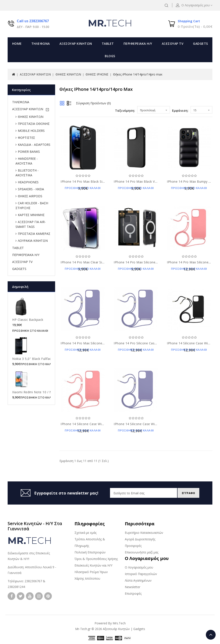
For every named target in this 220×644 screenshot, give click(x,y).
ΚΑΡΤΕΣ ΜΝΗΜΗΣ (31, 215)
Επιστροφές (133, 593)
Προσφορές (133, 546)
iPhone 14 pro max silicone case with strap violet (99, 343)
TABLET (108, 44)
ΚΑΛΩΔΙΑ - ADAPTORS (34, 145)
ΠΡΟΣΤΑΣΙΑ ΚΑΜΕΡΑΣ (34, 234)
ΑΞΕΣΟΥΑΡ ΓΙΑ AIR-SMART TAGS (31, 224)
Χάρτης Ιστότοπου (87, 578)
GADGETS (201, 44)
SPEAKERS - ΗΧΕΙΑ (31, 189)
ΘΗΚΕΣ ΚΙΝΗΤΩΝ (68, 74)
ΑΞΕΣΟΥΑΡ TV (173, 44)
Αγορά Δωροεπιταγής (140, 539)
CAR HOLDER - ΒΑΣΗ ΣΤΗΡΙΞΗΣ (32, 205)
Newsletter (133, 587)
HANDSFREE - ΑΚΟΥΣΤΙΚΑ (27, 161)
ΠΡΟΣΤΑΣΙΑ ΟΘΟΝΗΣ (34, 124)
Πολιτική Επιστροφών (90, 552)
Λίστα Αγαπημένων (138, 580)
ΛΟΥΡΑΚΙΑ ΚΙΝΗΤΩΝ (33, 241)
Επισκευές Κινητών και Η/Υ (93, 565)
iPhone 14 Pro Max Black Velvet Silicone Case (148, 181)
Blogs (110, 56)
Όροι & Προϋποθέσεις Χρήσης (96, 559)
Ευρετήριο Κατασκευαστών (144, 533)
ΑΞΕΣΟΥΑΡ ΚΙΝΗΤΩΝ (76, 44)
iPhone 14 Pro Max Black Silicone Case (90, 181)
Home (17, 44)
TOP (211, 635)
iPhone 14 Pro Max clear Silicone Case (90, 262)
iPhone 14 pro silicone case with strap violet (148, 343)
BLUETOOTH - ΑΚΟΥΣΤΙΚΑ (27, 173)
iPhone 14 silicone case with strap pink (91, 424)
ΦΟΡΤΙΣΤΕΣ (26, 138)
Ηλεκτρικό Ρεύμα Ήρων (91, 572)
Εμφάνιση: (180, 111)
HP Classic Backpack (28, 320)
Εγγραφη (187, 493)
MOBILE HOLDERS (31, 131)
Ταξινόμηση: (125, 111)
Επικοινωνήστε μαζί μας (142, 552)
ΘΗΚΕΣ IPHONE (97, 74)
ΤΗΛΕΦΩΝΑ (41, 44)
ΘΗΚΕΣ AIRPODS (30, 196)
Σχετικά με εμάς (85, 533)
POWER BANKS (29, 152)
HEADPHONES (28, 182)
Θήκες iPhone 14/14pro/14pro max (138, 74)
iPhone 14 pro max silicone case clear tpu (146, 262)
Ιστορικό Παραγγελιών (141, 574)
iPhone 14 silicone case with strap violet (145, 424)
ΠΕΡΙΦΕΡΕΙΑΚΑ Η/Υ (138, 44)
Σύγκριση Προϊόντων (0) (93, 103)
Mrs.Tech (119, 623)
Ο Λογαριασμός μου (139, 567)
